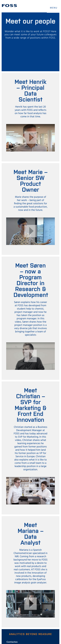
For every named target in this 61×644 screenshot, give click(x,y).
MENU (54, 8)
